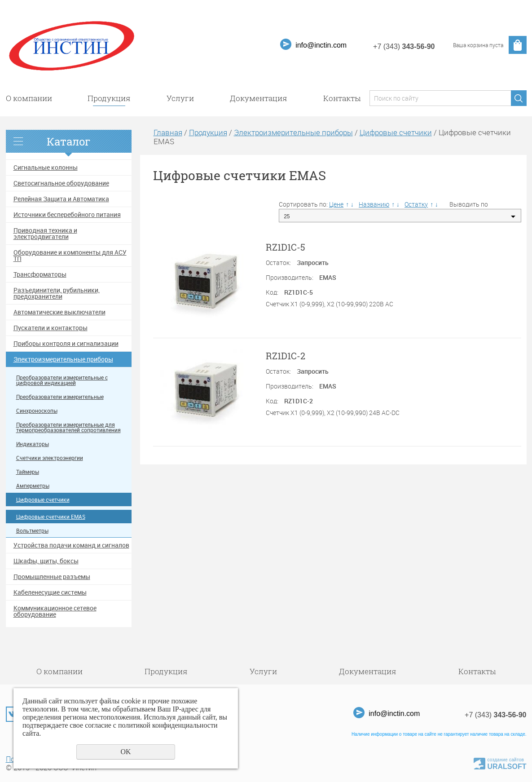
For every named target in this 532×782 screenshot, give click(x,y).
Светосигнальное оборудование (61, 183)
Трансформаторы (40, 274)
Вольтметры (32, 531)
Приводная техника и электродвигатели (45, 234)
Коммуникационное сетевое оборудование (55, 611)
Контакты (342, 98)
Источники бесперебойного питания (67, 215)
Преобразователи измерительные (60, 397)
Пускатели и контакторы (51, 328)
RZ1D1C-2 (286, 356)
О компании (29, 98)
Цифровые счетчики (43, 500)
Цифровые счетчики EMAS (51, 517)
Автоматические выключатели (59, 312)
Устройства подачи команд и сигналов (71, 545)
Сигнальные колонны (46, 168)
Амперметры (33, 486)
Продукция (109, 98)
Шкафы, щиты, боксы (46, 561)
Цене (336, 204)
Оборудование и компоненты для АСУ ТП (70, 256)
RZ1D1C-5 (286, 247)
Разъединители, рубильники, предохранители (57, 293)
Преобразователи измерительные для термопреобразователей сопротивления (68, 427)
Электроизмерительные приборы (63, 359)
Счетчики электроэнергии (50, 458)
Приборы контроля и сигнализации (66, 344)
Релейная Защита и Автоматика (61, 199)
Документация (259, 98)
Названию (374, 204)
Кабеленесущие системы (50, 592)
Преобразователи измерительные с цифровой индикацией (62, 380)
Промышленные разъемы (52, 577)
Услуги (180, 98)
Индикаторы (33, 444)
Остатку (416, 204)
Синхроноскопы (37, 411)
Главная (168, 132)
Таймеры (28, 472)
